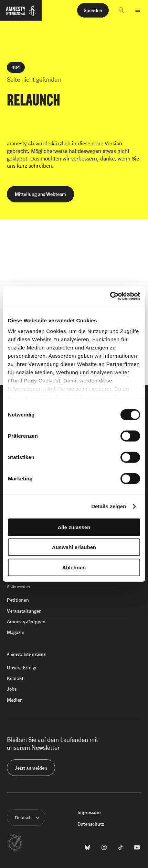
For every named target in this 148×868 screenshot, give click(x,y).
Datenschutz (91, 824)
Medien (15, 700)
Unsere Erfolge (22, 667)
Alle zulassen (74, 527)
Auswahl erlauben (74, 547)
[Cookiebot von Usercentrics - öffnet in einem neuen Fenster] (110, 296)
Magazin (16, 632)
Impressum (89, 812)
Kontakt (15, 678)
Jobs (12, 689)
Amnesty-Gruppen (26, 621)
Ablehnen (74, 567)
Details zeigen (109, 506)
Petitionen (18, 600)
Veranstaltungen (24, 611)
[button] (121, 10)
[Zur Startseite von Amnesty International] (21, 13)
